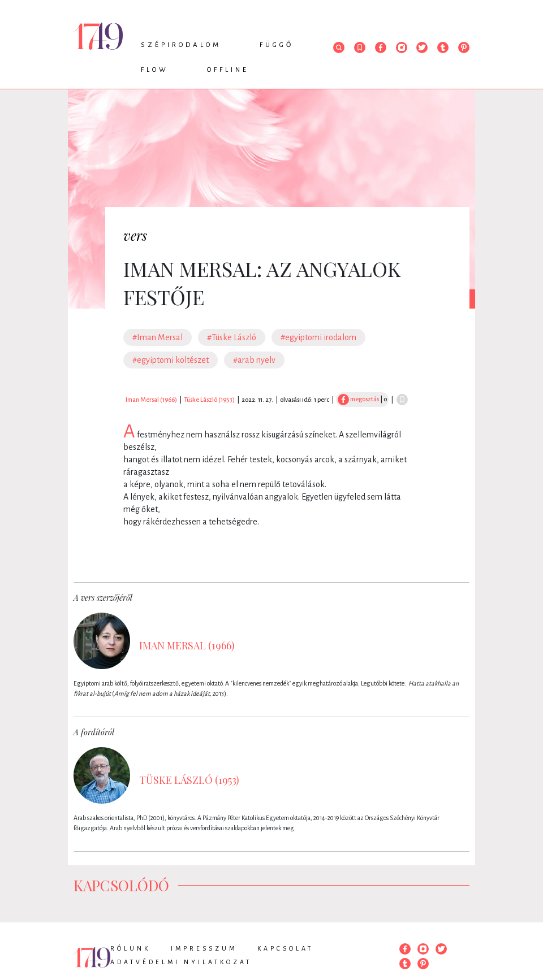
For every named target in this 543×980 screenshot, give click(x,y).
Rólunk (130, 948)
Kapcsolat (285, 948)
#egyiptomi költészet (171, 360)
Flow (155, 70)
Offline (228, 70)
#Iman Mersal (158, 337)
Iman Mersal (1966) (151, 400)
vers (135, 235)
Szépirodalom (181, 45)
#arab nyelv (254, 360)
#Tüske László (232, 337)
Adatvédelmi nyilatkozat (181, 962)
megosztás (358, 399)
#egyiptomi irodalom (318, 337)
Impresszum (204, 948)
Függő (277, 45)
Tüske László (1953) (209, 400)
